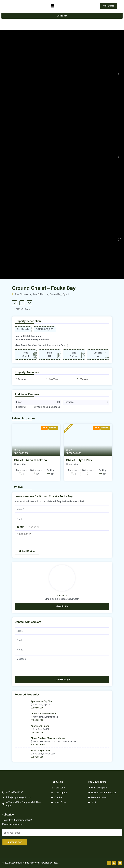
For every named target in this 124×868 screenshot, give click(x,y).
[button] (53, 6)
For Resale (53, 428)
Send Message (62, 680)
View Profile (62, 606)
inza (55, 863)
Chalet (44, 428)
